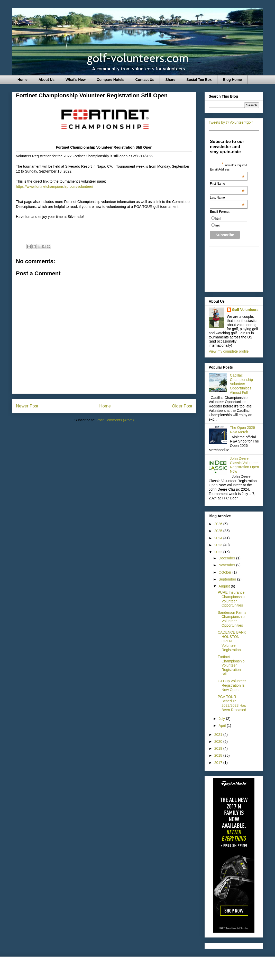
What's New (76, 80)
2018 (219, 755)
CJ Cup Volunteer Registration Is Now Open (232, 685)
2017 (219, 763)
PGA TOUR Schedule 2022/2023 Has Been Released (232, 703)
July (222, 719)
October (225, 572)
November (227, 565)
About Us (47, 80)
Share (170, 80)
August (224, 586)
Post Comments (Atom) (115, 420)
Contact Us (145, 80)
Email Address (227, 169)
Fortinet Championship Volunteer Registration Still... (231, 665)
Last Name (227, 198)
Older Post (182, 406)
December (227, 558)
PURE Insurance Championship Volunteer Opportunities (231, 599)
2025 (219, 531)
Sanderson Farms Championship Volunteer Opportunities (232, 619)
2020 (219, 742)
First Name (227, 184)
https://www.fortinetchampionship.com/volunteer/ (54, 186)
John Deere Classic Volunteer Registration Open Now (245, 465)
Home (22, 80)
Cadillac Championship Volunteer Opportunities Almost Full (242, 384)
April (223, 726)
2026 (219, 524)
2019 (219, 748)
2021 (219, 735)
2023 (219, 545)
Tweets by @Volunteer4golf (231, 122)
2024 (219, 538)
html (218, 219)
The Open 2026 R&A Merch (242, 430)
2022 (219, 552)
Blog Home (232, 80)
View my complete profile (229, 351)
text (218, 226)
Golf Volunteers (245, 310)
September (228, 579)
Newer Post (27, 406)
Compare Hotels (110, 80)
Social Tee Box (199, 80)
